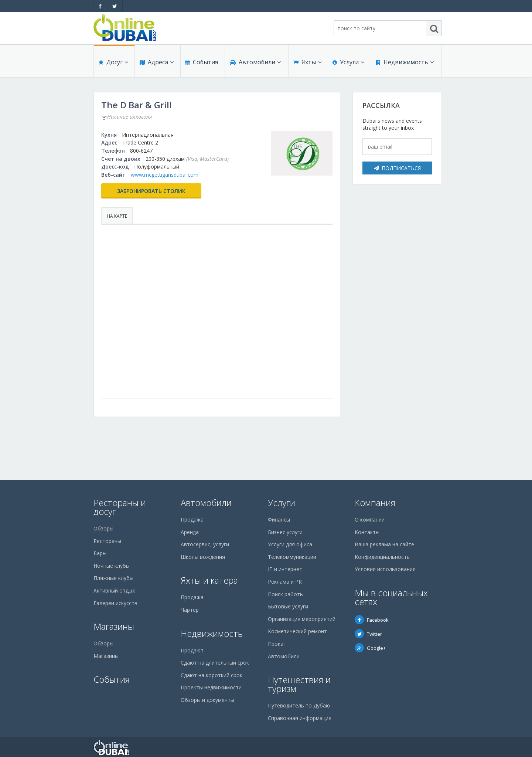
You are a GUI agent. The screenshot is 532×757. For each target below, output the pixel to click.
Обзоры (103, 528)
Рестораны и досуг (120, 507)
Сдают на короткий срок (212, 675)
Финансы (279, 520)
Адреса (156, 64)
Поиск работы (286, 594)
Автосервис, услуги (205, 544)
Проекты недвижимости (211, 687)
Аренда (190, 532)
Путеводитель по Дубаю (299, 705)
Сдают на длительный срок (215, 663)
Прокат (277, 644)
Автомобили (255, 64)
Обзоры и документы (207, 700)
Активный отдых (114, 590)
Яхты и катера (209, 580)
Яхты (307, 64)
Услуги (348, 64)
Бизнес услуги (285, 532)
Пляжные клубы (113, 578)
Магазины (114, 626)
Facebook (372, 620)
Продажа (192, 520)
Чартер (190, 610)
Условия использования (385, 569)
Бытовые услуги (288, 606)
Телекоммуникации (292, 557)
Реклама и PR (285, 582)
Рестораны (107, 541)
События (201, 64)
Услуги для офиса (290, 544)
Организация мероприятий (302, 619)
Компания (375, 503)
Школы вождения (203, 557)
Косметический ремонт (297, 631)
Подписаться (397, 168)
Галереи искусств (115, 603)
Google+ (370, 648)
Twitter (368, 634)
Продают (192, 650)
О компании (370, 520)
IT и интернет (285, 569)
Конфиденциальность (382, 557)
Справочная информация (300, 718)
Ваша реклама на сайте (384, 544)
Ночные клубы (112, 566)
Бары (100, 553)
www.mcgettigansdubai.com (165, 175)
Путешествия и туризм (299, 684)
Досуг (113, 64)
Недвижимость (405, 64)
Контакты (367, 532)
